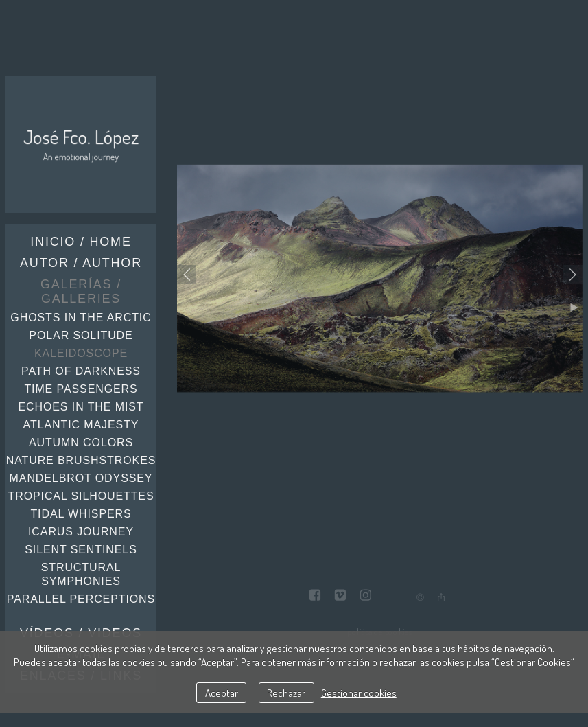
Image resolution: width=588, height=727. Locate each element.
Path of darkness (81, 371)
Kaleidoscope (81, 353)
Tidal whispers (81, 514)
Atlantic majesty (81, 425)
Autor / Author (81, 263)
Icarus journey (81, 532)
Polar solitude (81, 335)
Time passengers (81, 389)
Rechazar (286, 693)
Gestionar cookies (359, 693)
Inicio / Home (81, 242)
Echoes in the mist (81, 407)
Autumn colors (81, 442)
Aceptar (222, 693)
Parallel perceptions (81, 599)
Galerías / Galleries (81, 291)
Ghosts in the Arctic (81, 318)
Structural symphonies (81, 574)
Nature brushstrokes (81, 460)
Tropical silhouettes (81, 496)
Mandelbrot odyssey (81, 478)
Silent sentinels (81, 550)
